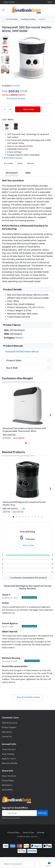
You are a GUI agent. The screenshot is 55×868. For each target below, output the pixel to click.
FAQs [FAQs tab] (28, 176)
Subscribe (42, 817)
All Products (7, 789)
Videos (19, 167)
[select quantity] (7, 113)
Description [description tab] (12, 176)
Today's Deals (8, 2)
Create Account (9, 753)
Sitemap (41, 836)
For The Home (12, 19)
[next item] (5, 83)
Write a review (28, 549)
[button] (31, 58)
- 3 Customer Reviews (14, 102)
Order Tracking (8, 758)
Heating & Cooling (28, 19)
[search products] (37, 864)
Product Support (9, 731)
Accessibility (7, 793)
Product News (8, 784)
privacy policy (15, 822)
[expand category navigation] (3, 10)
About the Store (9, 780)
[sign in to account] (50, 10)
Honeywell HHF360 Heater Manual (21, 355)
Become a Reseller (10, 767)
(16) (22, 512)
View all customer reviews (27, 701)
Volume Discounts (10, 726)
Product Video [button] (28, 364)
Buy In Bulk (8, 167)
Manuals (30, 167)
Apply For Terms (9, 762)
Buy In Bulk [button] (28, 371)
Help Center (7, 736)
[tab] (12, 177)
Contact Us (7, 740)
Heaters (42, 19)
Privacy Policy (13, 836)
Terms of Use (28, 836)
